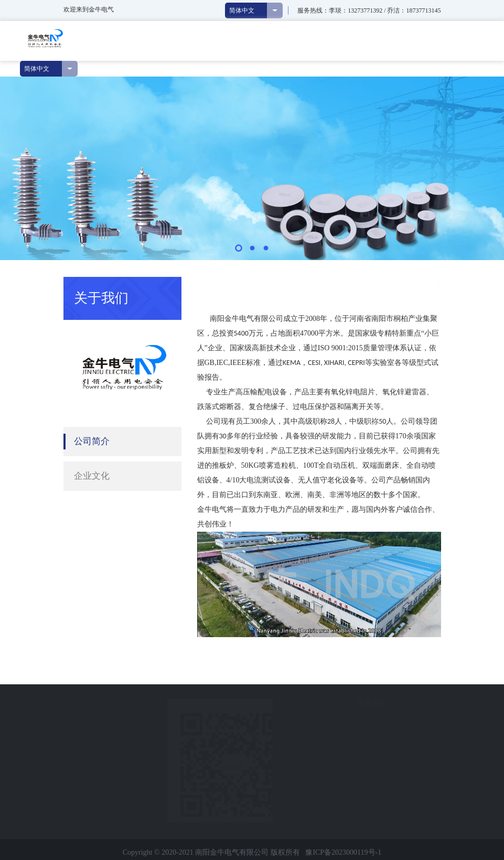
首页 (359, 286)
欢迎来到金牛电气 (89, 9)
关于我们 (390, 286)
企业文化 (92, 476)
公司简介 (92, 441)
